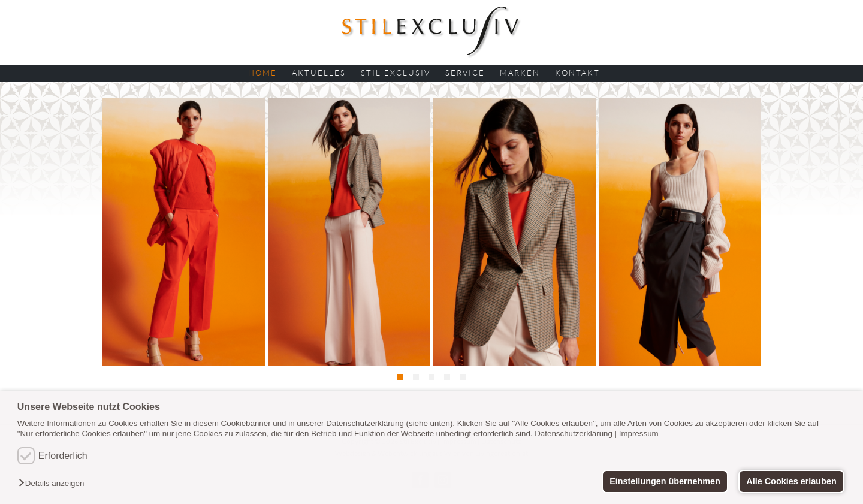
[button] (54, 484)
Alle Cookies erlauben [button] (791, 481)
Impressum (639, 434)
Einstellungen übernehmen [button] (665, 481)
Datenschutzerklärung (574, 434)
